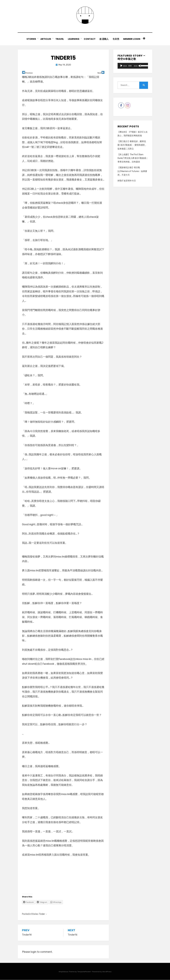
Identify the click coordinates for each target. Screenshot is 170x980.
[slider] (130, 66)
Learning (74, 39)
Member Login (132, 39)
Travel (59, 39)
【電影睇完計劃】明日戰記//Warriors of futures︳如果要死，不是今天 (132, 171)
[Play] (121, 66)
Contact (89, 39)
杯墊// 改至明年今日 (127, 181)
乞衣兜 (116, 39)
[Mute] (140, 66)
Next (99, 73)
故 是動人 (104, 39)
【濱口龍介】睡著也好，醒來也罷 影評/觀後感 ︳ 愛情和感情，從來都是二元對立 (132, 145)
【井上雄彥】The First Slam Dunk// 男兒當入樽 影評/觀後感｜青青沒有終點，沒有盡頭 (133, 158)
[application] (133, 66)
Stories (31, 39)
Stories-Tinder (38, 914)
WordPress (107, 972)
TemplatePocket (84, 972)
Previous (29, 73)
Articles (45, 39)
